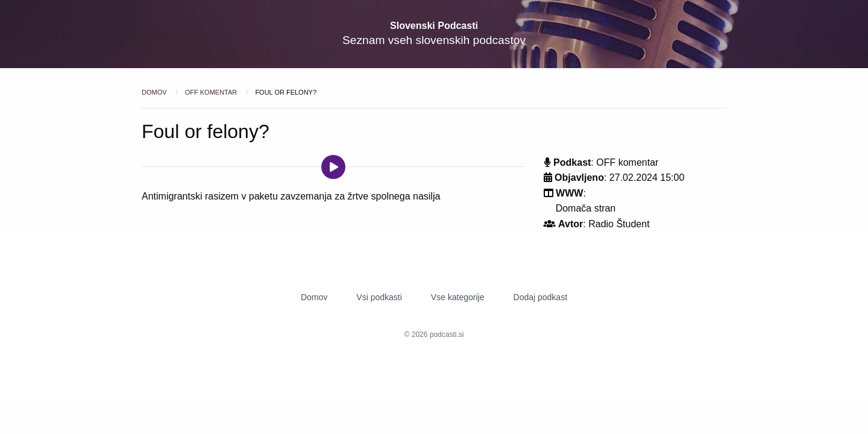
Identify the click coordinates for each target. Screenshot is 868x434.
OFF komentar (212, 92)
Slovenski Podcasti (434, 26)
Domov (155, 92)
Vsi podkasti (379, 297)
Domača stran (586, 208)
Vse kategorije (458, 297)
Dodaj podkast (541, 297)
